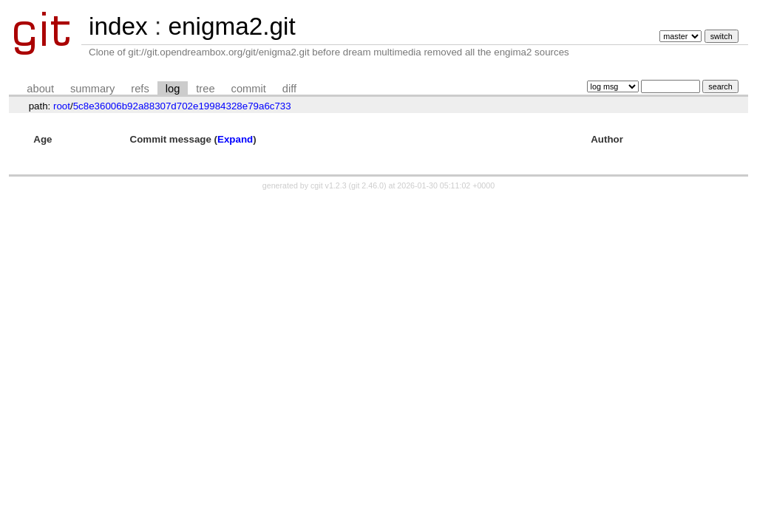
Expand (235, 139)
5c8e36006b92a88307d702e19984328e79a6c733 (182, 106)
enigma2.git (231, 26)
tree (205, 89)
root (62, 106)
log (173, 89)
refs (140, 89)
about (40, 89)
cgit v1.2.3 (329, 185)
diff (289, 89)
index (118, 26)
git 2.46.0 (367, 185)
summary (92, 89)
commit (249, 89)
